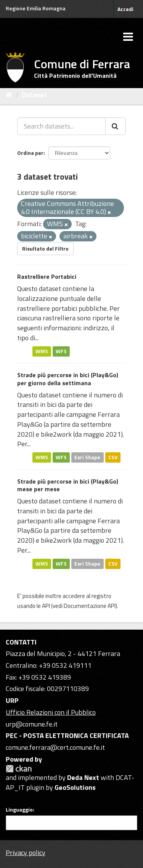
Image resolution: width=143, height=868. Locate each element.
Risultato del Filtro (45, 248)
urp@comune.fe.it (32, 724)
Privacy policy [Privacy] (26, 853)
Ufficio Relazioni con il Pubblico (51, 712)
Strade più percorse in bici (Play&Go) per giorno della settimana (68, 379)
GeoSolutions (75, 787)
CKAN (19, 769)
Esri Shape (87, 457)
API (46, 606)
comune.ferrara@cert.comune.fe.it (55, 747)
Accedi (125, 9)
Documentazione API (90, 606)
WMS (42, 351)
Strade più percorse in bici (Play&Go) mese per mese (68, 485)
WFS (61, 351)
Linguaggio (19, 810)
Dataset (34, 95)
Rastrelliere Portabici (47, 276)
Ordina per (30, 153)
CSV (113, 457)
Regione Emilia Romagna (36, 8)
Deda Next (83, 777)
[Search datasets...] (61, 126)
